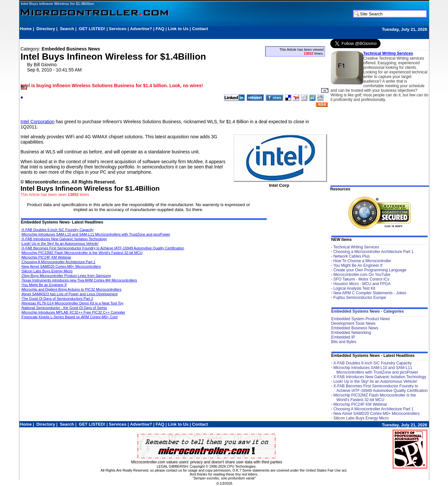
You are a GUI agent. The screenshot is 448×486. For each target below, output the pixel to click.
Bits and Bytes (344, 342)
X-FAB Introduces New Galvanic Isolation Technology (64, 239)
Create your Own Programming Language (370, 270)
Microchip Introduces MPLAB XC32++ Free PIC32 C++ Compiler (73, 312)
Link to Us (178, 29)
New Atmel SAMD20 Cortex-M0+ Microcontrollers (61, 266)
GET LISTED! (92, 29)
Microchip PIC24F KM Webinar (46, 257)
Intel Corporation (38, 122)
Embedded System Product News (361, 319)
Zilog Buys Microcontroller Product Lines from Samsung (66, 276)
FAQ (160, 29)
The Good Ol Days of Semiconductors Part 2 (57, 299)
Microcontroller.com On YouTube (362, 275)
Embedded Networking (351, 333)
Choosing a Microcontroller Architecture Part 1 (373, 252)
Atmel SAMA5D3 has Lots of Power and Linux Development (69, 294)
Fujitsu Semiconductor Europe (360, 298)
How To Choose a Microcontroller (362, 261)
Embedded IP (343, 337)
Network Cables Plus (351, 256)
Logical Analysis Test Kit (354, 288)
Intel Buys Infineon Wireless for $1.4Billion (58, 4)
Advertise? (141, 29)
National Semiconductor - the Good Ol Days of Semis (64, 308)
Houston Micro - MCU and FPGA (362, 284)
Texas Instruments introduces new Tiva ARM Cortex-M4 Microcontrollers (79, 280)
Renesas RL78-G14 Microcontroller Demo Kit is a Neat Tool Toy (72, 303)
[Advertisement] (139, 35)
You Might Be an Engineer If (44, 285)
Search (67, 29)
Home (26, 29)
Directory (46, 29)
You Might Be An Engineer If (358, 265)
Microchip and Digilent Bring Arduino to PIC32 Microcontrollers (71, 289)
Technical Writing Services (388, 53)
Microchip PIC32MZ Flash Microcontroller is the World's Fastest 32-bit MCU (82, 253)
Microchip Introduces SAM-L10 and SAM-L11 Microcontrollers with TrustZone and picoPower (96, 234)
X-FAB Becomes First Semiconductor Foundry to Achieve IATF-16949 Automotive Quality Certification (103, 248)
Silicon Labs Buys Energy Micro (47, 271)
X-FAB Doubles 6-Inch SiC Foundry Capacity (57, 230)
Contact (200, 29)
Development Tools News (353, 323)
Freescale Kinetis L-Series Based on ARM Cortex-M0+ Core (69, 317)
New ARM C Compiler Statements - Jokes (370, 293)
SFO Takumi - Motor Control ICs (361, 279)
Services (118, 29)
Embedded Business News (355, 328)
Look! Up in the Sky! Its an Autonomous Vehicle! (60, 243)
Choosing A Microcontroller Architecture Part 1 (58, 262)
